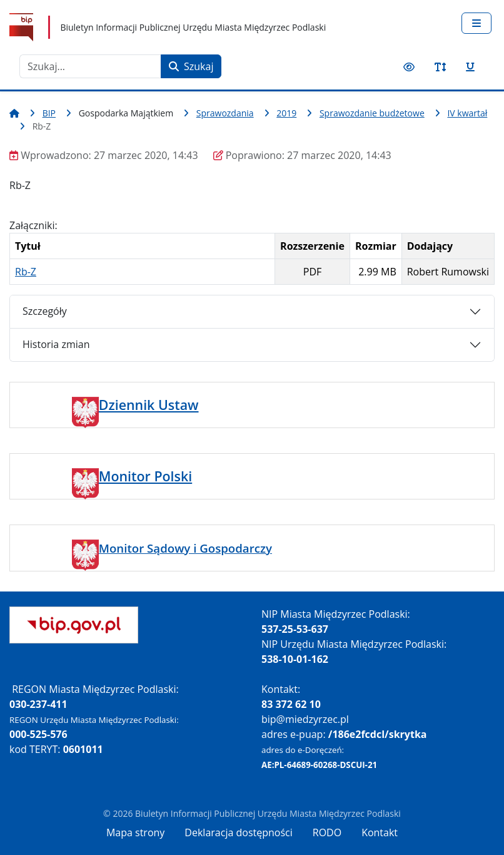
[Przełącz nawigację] (476, 23)
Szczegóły (45, 311)
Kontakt (380, 832)
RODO (327, 832)
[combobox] (90, 66)
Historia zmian (56, 344)
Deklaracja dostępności (238, 832)
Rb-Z (26, 272)
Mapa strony (135, 832)
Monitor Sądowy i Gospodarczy (185, 548)
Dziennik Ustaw (149, 405)
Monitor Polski (145, 476)
